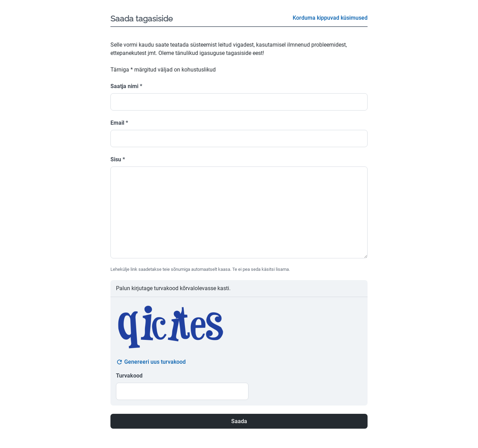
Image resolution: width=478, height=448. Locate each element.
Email (119, 123)
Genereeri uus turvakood (151, 362)
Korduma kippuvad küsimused (330, 18)
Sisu (118, 159)
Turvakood (129, 376)
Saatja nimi (126, 86)
